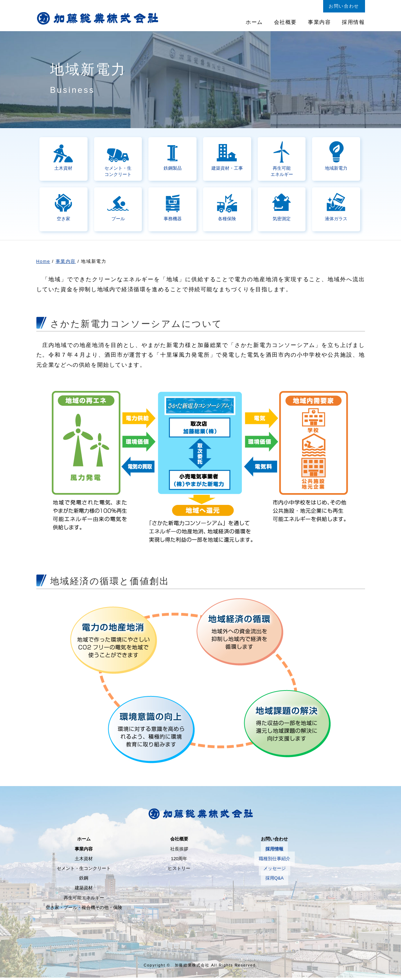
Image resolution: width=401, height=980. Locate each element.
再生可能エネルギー (84, 900)
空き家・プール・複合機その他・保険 (84, 910)
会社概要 (179, 841)
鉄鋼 (84, 880)
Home (43, 264)
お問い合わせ (274, 841)
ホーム (84, 841)
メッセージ (275, 870)
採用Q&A (275, 880)
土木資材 (84, 861)
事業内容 (66, 264)
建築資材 (84, 890)
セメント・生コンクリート (84, 870)
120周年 (179, 861)
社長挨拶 (179, 851)
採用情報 (274, 851)
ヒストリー (179, 870)
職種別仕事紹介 (275, 861)
